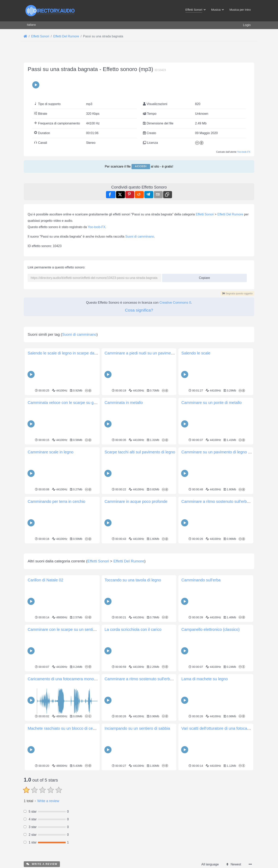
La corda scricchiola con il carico (133, 629)
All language (210, 864)
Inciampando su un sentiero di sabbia (137, 728)
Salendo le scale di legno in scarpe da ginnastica (70, 353)
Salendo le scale (196, 353)
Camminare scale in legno (51, 452)
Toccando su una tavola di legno (133, 580)
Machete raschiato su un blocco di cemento (66, 728)
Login (247, 25)
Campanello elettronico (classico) (210, 629)
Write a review (48, 801)
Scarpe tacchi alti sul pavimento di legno (140, 452)
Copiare (203, 277)
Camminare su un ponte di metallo (211, 403)
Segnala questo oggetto (237, 293)
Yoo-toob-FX (244, 152)
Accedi (141, 166)
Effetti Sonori (205, 214)
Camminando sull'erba (201, 580)
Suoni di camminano (139, 236)
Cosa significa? (139, 310)
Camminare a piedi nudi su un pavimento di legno (148, 353)
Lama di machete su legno (205, 679)
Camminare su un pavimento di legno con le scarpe (226, 452)
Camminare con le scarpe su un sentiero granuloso (72, 629)
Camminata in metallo (124, 403)
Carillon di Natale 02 (45, 580)
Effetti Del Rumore (230, 214)
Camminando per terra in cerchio (56, 501)
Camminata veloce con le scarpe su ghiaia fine (69, 403)
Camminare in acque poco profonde (136, 501)
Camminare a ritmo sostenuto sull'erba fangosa (223, 501)
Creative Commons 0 (175, 303)
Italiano (31, 25)
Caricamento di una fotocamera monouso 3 (66, 679)
